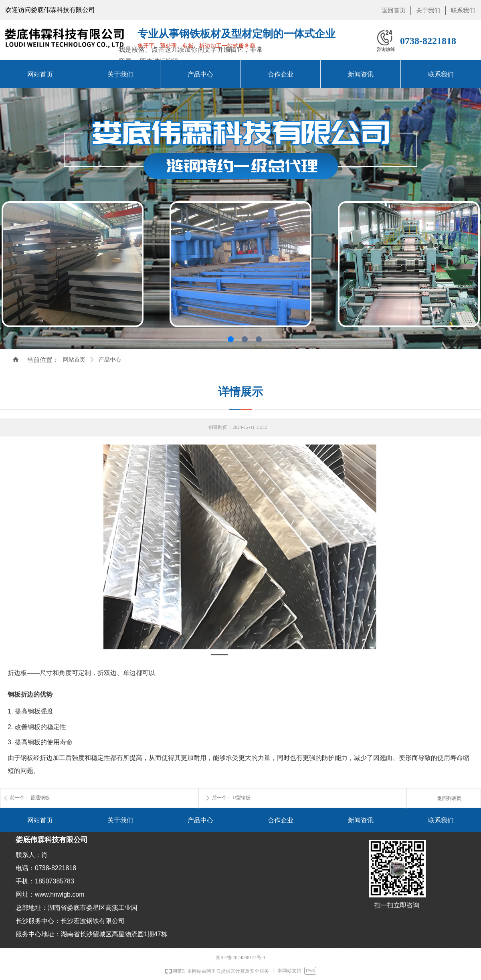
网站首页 (74, 360)
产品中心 (110, 360)
